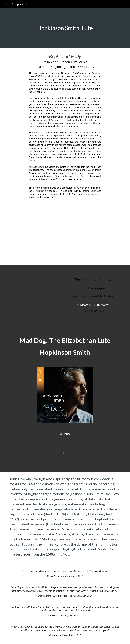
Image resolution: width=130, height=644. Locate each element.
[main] (65, 28)
